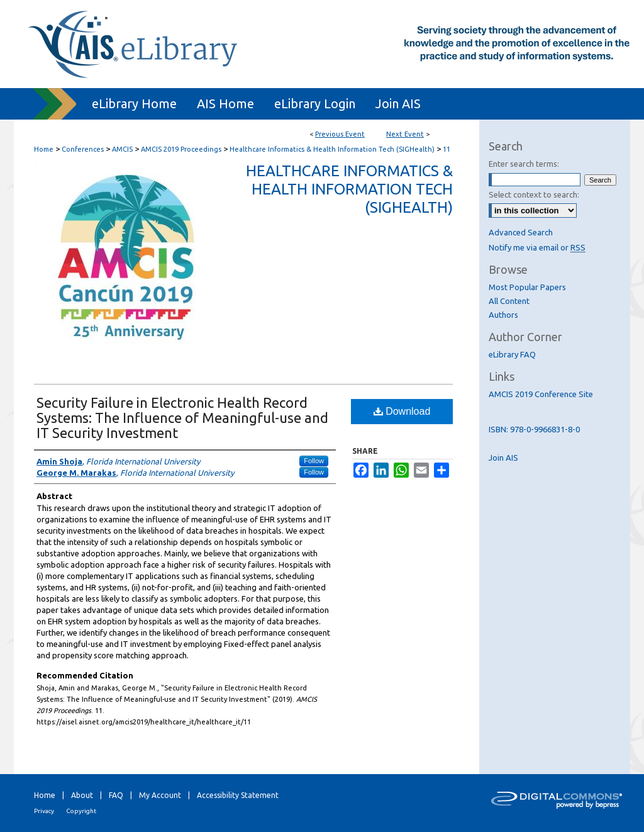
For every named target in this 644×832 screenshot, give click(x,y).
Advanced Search (521, 232)
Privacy (44, 811)
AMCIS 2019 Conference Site (541, 394)
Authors (503, 315)
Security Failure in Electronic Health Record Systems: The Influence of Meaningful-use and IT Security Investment (182, 418)
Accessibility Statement (238, 795)
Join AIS (503, 458)
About (82, 795)
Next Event (405, 134)
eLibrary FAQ (512, 354)
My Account (160, 795)
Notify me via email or (537, 247)
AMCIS (123, 149)
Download (402, 411)
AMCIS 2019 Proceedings (182, 149)
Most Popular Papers (527, 287)
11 (447, 149)
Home (44, 149)
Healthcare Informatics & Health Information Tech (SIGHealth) (333, 149)
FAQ (116, 795)
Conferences (84, 149)
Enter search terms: (524, 164)
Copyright (81, 811)
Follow (314, 461)
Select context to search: (534, 194)
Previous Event (340, 134)
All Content (509, 301)
